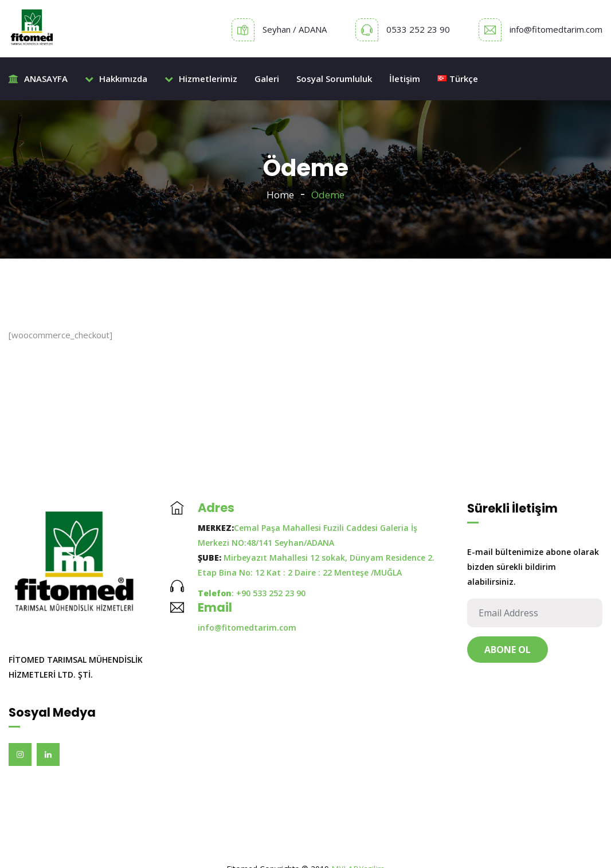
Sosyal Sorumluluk (334, 79)
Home (280, 195)
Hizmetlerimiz (201, 79)
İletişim (405, 79)
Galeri (267, 79)
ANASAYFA (38, 79)
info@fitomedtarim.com (556, 29)
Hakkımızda (116, 79)
